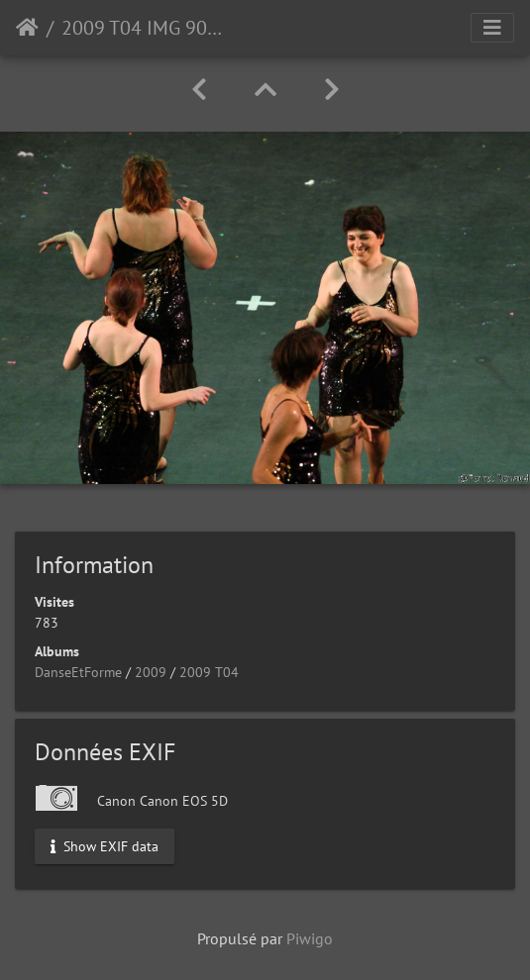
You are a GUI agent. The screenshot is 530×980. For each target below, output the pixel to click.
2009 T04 (209, 672)
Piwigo (310, 938)
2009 (151, 672)
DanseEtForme (78, 672)
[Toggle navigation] (492, 28)
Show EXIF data (105, 845)
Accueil (27, 28)
